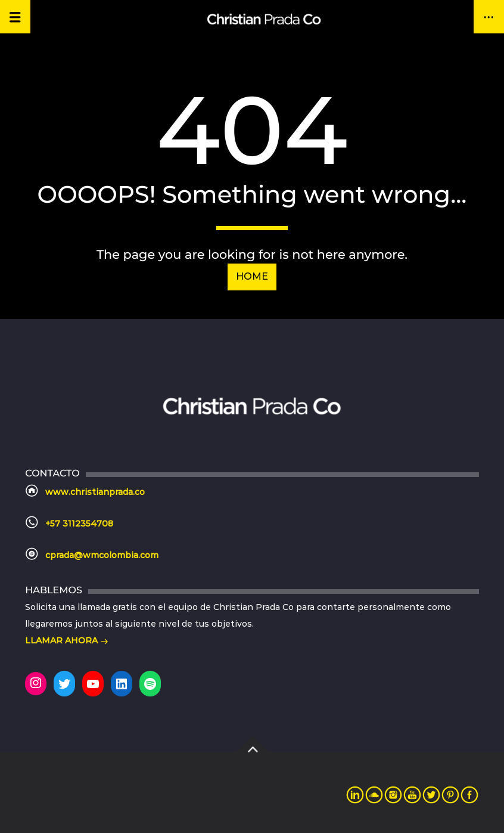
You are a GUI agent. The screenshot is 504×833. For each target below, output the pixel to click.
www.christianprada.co (95, 492)
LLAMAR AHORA (67, 642)
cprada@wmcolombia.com (102, 555)
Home (252, 276)
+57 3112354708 (79, 524)
